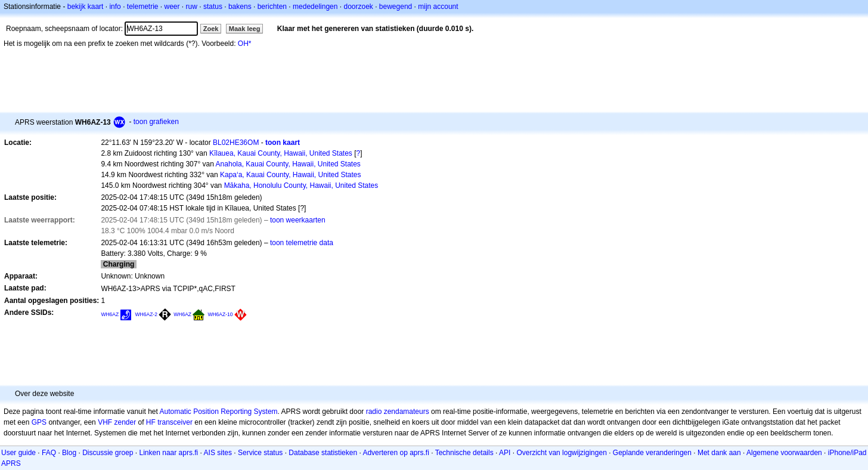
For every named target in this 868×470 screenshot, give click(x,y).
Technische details (464, 453)
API (505, 453)
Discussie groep (108, 453)
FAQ (49, 453)
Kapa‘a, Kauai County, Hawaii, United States (291, 175)
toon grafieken (156, 122)
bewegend (396, 7)
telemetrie (143, 7)
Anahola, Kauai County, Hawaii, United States (288, 164)
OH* (245, 44)
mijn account (438, 7)
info (115, 7)
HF (151, 422)
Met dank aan (719, 453)
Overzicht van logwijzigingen (561, 453)
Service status (260, 453)
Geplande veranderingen (652, 453)
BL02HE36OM (236, 143)
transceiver (175, 422)
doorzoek (358, 7)
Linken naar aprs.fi (169, 453)
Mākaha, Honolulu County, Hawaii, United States (301, 185)
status (213, 7)
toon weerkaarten (298, 220)
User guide (18, 453)
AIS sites (218, 453)
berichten (272, 7)
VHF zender (117, 422)
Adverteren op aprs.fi (396, 453)
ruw (192, 7)
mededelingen (315, 7)
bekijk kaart (86, 7)
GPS (39, 422)
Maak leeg (245, 29)
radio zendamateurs (398, 412)
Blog (69, 453)
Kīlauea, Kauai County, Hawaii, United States (281, 153)
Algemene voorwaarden (784, 453)
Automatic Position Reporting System (218, 412)
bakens (240, 7)
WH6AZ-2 (146, 314)
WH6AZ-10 (220, 314)
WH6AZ (110, 314)
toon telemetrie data (302, 243)
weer (172, 7)
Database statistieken (323, 453)
